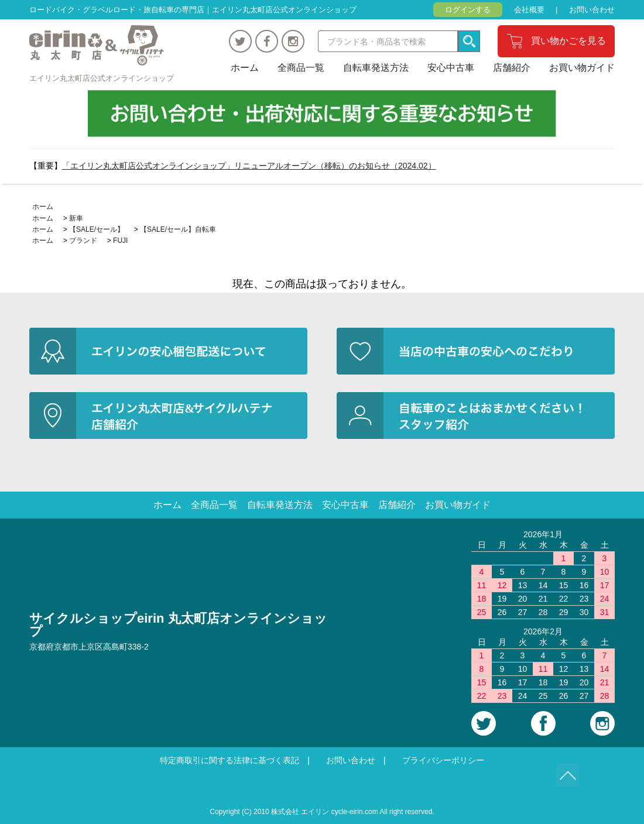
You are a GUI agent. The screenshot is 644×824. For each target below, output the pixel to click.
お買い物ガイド (582, 68)
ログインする (468, 10)
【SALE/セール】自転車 (178, 229)
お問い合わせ (592, 10)
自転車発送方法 (376, 68)
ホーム (245, 68)
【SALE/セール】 (97, 229)
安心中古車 (451, 68)
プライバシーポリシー (443, 760)
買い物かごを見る (568, 41)
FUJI (120, 241)
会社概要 (529, 10)
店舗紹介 (512, 68)
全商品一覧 (301, 68)
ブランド (83, 241)
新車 (76, 218)
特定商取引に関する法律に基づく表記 (229, 760)
